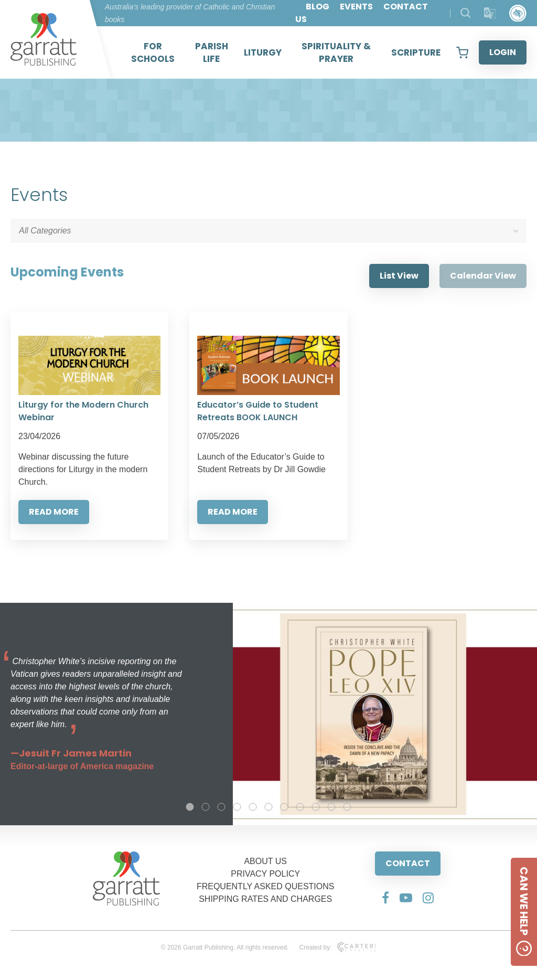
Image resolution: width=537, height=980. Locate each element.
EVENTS (356, 7)
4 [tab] (237, 807)
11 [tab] (347, 807)
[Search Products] (465, 13)
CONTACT (408, 863)
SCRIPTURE (416, 52)
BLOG (318, 7)
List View (399, 276)
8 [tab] (300, 807)
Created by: (337, 947)
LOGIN (503, 52)
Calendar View (483, 276)
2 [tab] (206, 807)
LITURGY (263, 52)
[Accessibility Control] (518, 13)
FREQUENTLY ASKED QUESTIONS (266, 886)
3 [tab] (221, 807)
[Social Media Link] (385, 898)
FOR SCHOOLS (153, 52)
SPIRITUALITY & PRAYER (336, 52)
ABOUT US (265, 861)
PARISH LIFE (212, 52)
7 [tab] (284, 807)
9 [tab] (316, 807)
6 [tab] (268, 807)
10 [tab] (331, 807)
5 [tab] (253, 807)
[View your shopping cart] (462, 52)
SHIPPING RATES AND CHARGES (265, 899)
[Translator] (490, 13)
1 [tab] (190, 807)
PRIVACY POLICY (265, 874)
